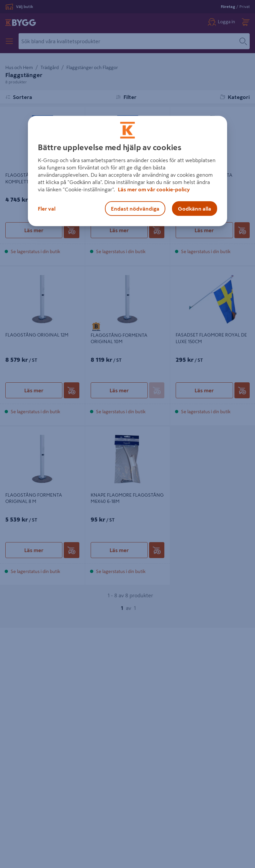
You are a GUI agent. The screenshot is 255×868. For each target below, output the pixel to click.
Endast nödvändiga (135, 209)
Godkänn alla (195, 209)
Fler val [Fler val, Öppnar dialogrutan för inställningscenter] (47, 209)
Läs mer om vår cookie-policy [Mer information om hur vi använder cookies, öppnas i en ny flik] (154, 189)
